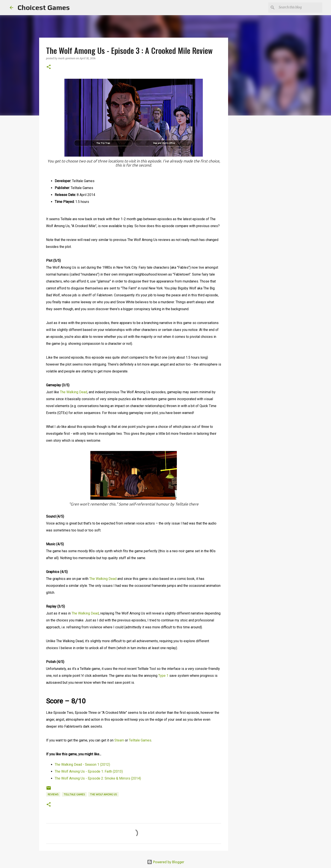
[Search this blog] (300, 8)
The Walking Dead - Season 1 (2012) (82, 765)
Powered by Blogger (166, 862)
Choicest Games (44, 7)
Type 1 (163, 676)
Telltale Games (140, 740)
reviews (53, 794)
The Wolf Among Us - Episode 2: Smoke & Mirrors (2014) (98, 778)
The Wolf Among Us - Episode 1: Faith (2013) (89, 771)
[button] (49, 67)
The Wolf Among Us (103, 794)
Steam (119, 740)
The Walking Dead (74, 392)
